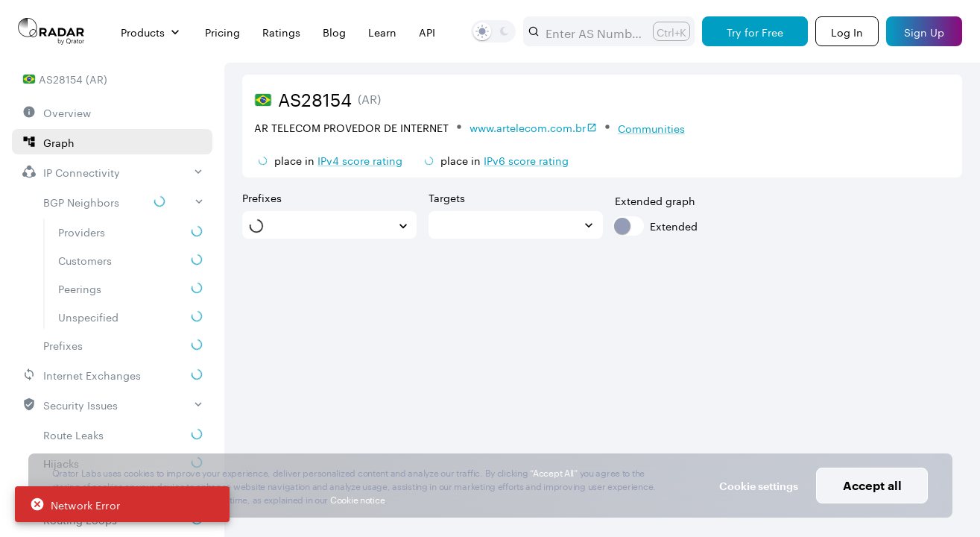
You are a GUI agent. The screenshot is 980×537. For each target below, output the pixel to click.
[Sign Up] (924, 31)
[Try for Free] (755, 31)
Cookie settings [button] (759, 486)
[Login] (847, 31)
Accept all (872, 485)
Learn (382, 32)
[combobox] (593, 31)
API (427, 32)
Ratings (281, 32)
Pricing (222, 32)
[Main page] (51, 31)
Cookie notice (357, 499)
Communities (651, 128)
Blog (334, 32)
